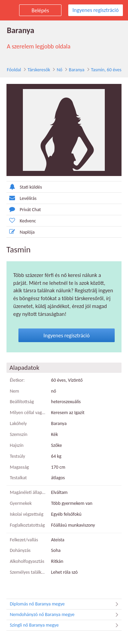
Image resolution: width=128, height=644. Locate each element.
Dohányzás (20, 550)
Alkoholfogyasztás (27, 561)
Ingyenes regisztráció (95, 10)
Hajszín (17, 445)
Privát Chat (24, 209)
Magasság (19, 467)
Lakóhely (18, 423)
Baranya (77, 70)
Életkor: (17, 380)
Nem (15, 391)
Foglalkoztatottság (27, 525)
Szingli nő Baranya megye (66, 625)
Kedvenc (21, 221)
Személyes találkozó (28, 572)
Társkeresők (39, 70)
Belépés (40, 10)
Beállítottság (22, 402)
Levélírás (22, 198)
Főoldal (14, 70)
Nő (59, 70)
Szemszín (19, 434)
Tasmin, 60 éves (106, 70)
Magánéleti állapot (28, 492)
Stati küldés (24, 187)
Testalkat (18, 478)
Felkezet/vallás (24, 540)
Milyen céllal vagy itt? (28, 413)
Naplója (21, 232)
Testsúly (18, 456)
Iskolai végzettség (27, 514)
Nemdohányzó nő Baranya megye (66, 615)
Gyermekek (21, 503)
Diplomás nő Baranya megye (66, 604)
